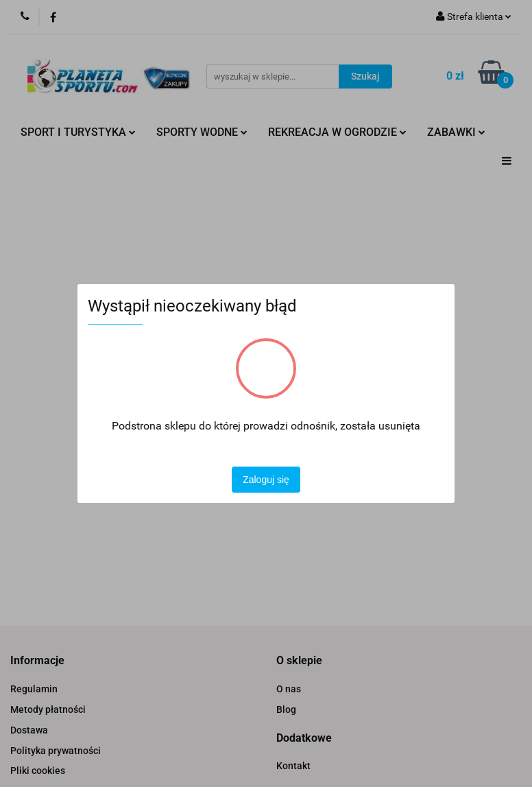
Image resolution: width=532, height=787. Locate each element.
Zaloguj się (266, 480)
